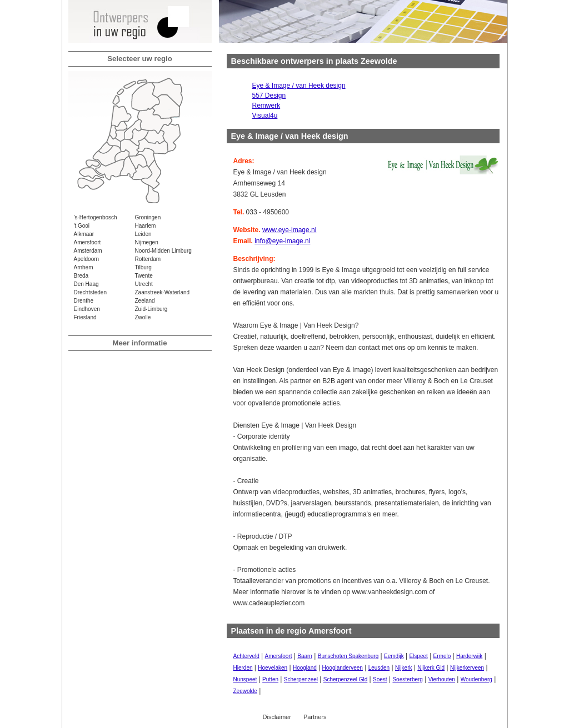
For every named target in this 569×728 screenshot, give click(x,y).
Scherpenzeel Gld (346, 679)
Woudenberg (476, 679)
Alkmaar (84, 234)
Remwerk (266, 106)
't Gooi (82, 226)
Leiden (143, 234)
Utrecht (144, 284)
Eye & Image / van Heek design (299, 86)
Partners (315, 717)
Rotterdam (148, 259)
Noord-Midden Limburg (163, 251)
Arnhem (84, 267)
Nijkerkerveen (467, 668)
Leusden (379, 668)
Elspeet (418, 656)
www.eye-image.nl (289, 230)
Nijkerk (404, 668)
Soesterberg (407, 679)
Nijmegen (147, 242)
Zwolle (143, 317)
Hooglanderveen (343, 668)
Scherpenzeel (301, 679)
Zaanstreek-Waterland (163, 292)
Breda (81, 276)
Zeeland (145, 301)
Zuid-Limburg (151, 309)
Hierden (243, 668)
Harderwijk (469, 656)
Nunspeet (245, 679)
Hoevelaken (273, 668)
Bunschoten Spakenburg (348, 656)
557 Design (269, 96)
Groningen (148, 217)
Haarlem (146, 226)
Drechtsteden (90, 292)
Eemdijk (394, 656)
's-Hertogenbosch (96, 217)
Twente (144, 276)
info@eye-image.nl (282, 241)
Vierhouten (442, 679)
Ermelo (442, 656)
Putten (270, 679)
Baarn (305, 656)
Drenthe (84, 301)
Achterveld (246, 656)
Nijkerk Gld (431, 668)
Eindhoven (87, 309)
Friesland (85, 317)
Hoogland (305, 668)
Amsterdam (88, 251)
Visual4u (265, 116)
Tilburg (143, 267)
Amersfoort (88, 242)
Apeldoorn (87, 259)
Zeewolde (245, 691)
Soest (380, 679)
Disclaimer (277, 717)
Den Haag (86, 284)
